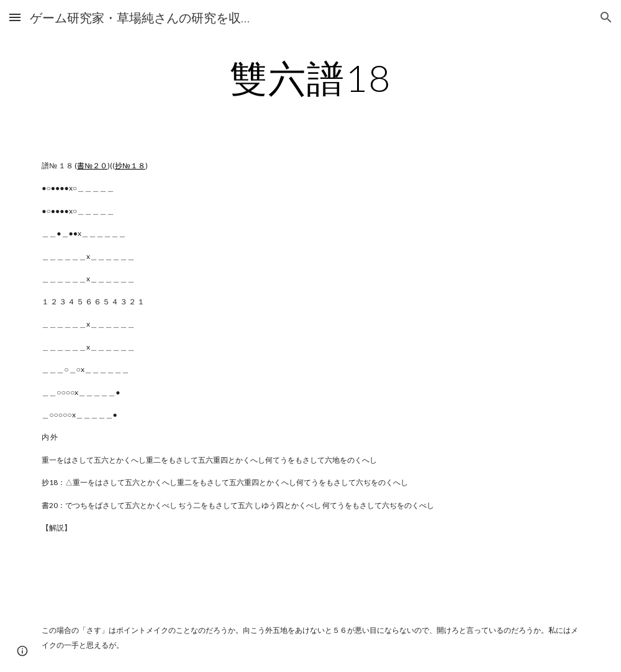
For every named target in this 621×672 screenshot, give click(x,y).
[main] (310, 78)
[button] (15, 17)
